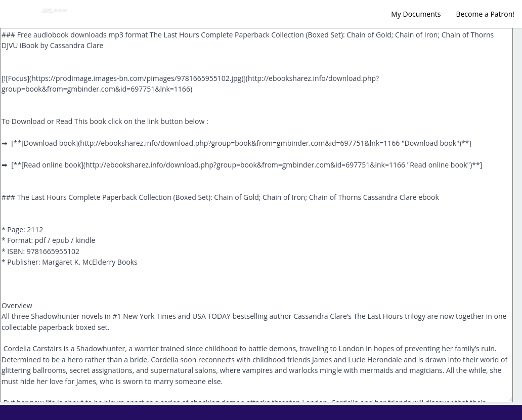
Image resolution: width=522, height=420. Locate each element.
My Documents (416, 14)
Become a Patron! (485, 14)
